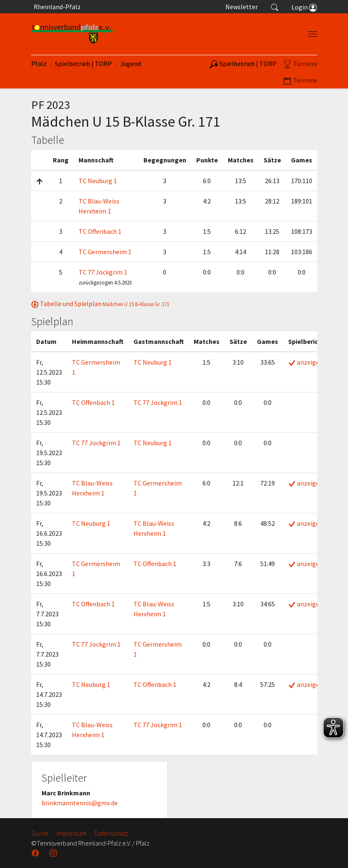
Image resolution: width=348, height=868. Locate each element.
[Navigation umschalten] (313, 34)
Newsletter (242, 7)
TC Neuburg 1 (98, 181)
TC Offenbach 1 (100, 231)
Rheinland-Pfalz (56, 7)
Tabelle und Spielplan (100, 304)
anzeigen (306, 362)
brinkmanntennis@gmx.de (80, 803)
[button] (275, 7)
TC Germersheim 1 (105, 252)
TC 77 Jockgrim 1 (103, 272)
